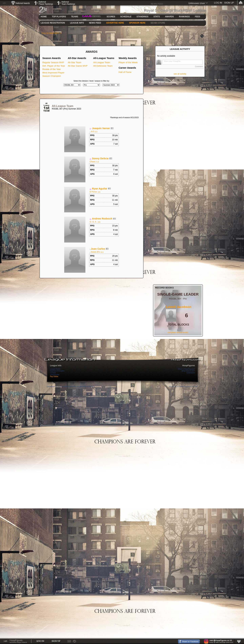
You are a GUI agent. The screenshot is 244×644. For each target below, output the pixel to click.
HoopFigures (189, 366)
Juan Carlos (98, 249)
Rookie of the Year (52, 69)
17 (90, 129)
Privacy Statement (177, 387)
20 (90, 219)
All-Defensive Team (103, 66)
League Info (56, 366)
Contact (53, 373)
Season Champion (52, 76)
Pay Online (54, 376)
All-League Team (102, 62)
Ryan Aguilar (100, 189)
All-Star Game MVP (78, 66)
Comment (199, 66)
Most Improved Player (53, 73)
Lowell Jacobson (179, 307)
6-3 (96, 132)
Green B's (95, 252)
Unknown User (197, 3)
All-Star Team (75, 62)
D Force (93, 192)
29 (90, 159)
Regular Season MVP (53, 62)
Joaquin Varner (101, 128)
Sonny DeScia (100, 158)
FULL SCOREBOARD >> (52, 33)
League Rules (55, 369)
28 (90, 189)
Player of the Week (128, 62)
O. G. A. (93, 222)
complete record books (178, 333)
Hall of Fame (125, 72)
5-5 (98, 162)
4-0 (92, 132)
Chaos (93, 162)
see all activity (180, 74)
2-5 (99, 192)
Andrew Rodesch (102, 219)
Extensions (191, 373)
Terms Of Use (192, 387)
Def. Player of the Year (54, 66)
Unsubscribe (55, 375)
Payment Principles (57, 371)
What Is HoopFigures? (187, 369)
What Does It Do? (188, 371)
